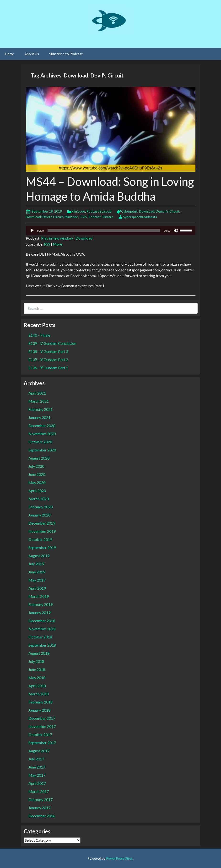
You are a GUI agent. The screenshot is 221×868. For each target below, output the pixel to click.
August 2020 (39, 458)
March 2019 (39, 596)
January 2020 (39, 515)
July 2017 (36, 759)
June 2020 (37, 474)
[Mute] (176, 231)
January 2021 (39, 417)
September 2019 (42, 547)
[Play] (32, 231)
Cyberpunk (129, 211)
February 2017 (40, 799)
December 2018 (42, 621)
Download (84, 238)
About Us (32, 54)
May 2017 (37, 775)
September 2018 (42, 645)
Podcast (95, 217)
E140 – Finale (39, 335)
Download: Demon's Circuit (159, 211)
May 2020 (37, 482)
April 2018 (37, 686)
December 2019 (42, 523)
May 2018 (37, 678)
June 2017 (37, 767)
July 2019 (36, 564)
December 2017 (42, 718)
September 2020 (42, 450)
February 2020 (40, 507)
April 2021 (37, 393)
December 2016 (42, 816)
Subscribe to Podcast (66, 54)
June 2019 (37, 572)
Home (9, 54)
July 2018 (36, 661)
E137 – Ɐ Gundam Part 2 (48, 360)
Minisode (78, 211)
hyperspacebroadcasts (140, 217)
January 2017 (39, 808)
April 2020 (37, 491)
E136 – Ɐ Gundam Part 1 (48, 368)
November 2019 (42, 531)
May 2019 (37, 580)
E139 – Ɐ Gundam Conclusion (52, 343)
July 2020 (36, 466)
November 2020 (42, 434)
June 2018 (37, 669)
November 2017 (42, 726)
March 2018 (39, 694)
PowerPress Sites (119, 858)
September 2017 (42, 743)
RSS (47, 244)
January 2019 (39, 613)
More (57, 244)
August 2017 (39, 751)
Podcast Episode (99, 211)
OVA (83, 217)
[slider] (104, 231)
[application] (111, 231)
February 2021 (40, 409)
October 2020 (40, 442)
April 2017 (37, 783)
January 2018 (39, 710)
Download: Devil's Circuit (44, 217)
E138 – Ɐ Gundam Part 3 (48, 351)
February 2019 (40, 604)
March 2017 (39, 791)
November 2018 (42, 629)
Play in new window (57, 238)
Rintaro (108, 217)
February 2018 (40, 702)
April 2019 (37, 588)
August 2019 (39, 556)
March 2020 (39, 499)
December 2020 (42, 426)
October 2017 (40, 734)
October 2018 (40, 637)
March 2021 (39, 401)
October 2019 (40, 539)
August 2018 (39, 653)
